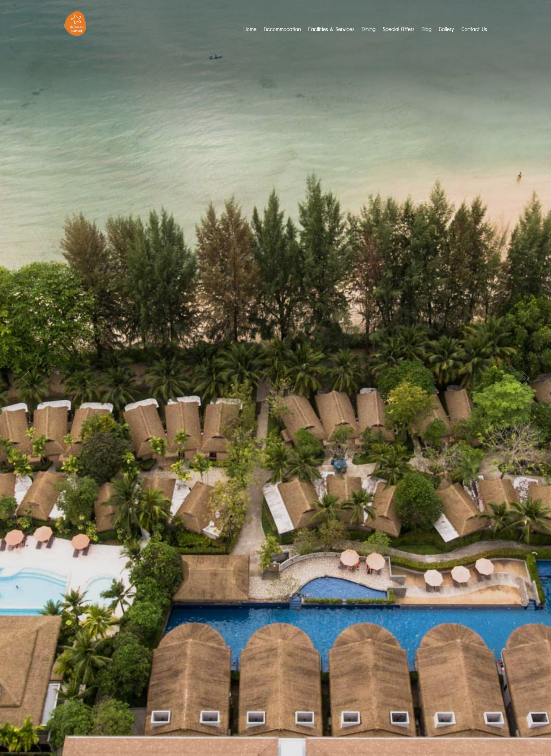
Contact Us (474, 29)
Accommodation (282, 29)
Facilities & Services (331, 29)
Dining (369, 29)
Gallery (446, 29)
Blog (427, 29)
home (250, 29)
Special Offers (399, 29)
